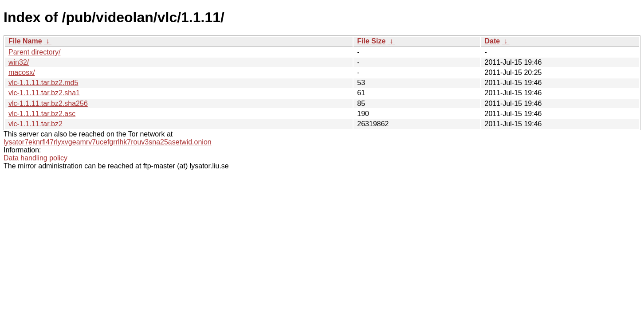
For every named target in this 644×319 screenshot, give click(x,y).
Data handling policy (35, 158)
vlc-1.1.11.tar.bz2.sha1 (44, 93)
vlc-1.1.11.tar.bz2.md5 (43, 83)
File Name (25, 41)
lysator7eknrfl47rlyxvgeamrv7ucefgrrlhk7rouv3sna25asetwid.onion (108, 142)
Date (492, 41)
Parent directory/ (34, 52)
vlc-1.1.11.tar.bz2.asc (42, 114)
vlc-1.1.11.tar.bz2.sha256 (48, 103)
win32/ (19, 62)
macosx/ (22, 72)
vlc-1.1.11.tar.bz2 (35, 124)
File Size (371, 41)
